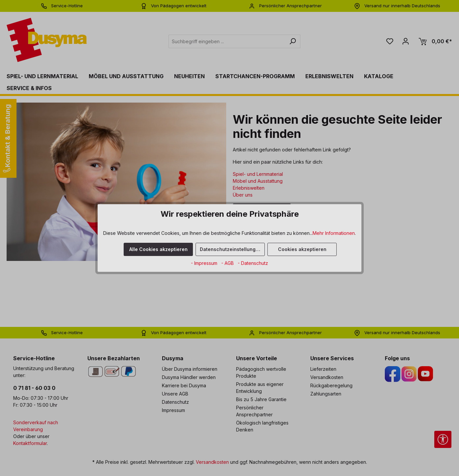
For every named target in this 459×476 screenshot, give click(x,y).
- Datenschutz (253, 263)
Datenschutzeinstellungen (231, 249)
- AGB (228, 263)
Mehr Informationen (334, 233)
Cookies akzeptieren (302, 249)
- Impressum (205, 263)
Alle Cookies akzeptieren (158, 249)
